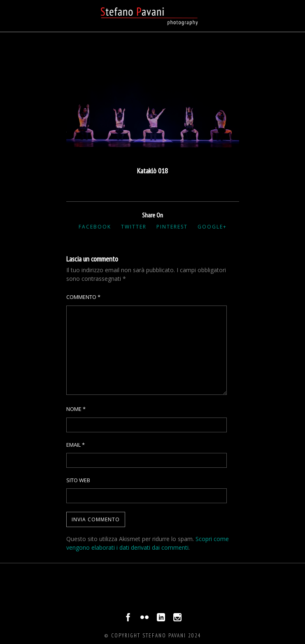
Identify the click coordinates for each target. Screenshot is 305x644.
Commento (83, 297)
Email (76, 445)
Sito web (78, 480)
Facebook (95, 227)
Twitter (134, 227)
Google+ (212, 227)
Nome (76, 409)
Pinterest (172, 227)
